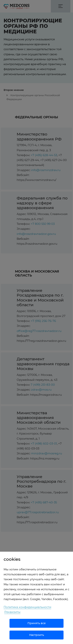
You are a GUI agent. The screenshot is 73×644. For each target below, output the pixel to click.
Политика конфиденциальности (27, 607)
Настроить (37, 635)
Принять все (37, 623)
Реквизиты (12, 612)
